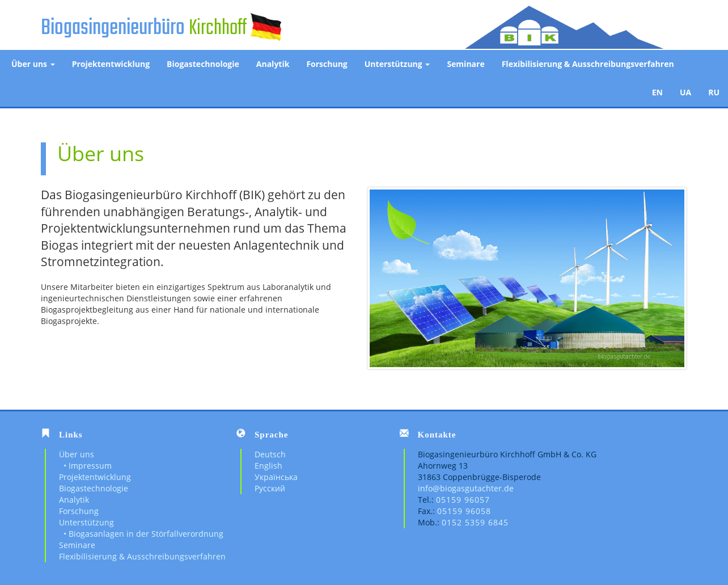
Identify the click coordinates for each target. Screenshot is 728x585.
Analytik (273, 64)
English (268, 466)
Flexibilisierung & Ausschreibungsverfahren (588, 64)
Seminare (465, 64)
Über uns (33, 64)
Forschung (327, 64)
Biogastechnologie (203, 64)
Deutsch (270, 454)
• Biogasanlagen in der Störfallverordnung (141, 534)
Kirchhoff (218, 28)
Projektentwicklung (111, 64)
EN (657, 92)
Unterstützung (397, 64)
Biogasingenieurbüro (113, 28)
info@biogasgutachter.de (466, 488)
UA (685, 92)
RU (714, 92)
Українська (276, 477)
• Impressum (85, 466)
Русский (270, 488)
